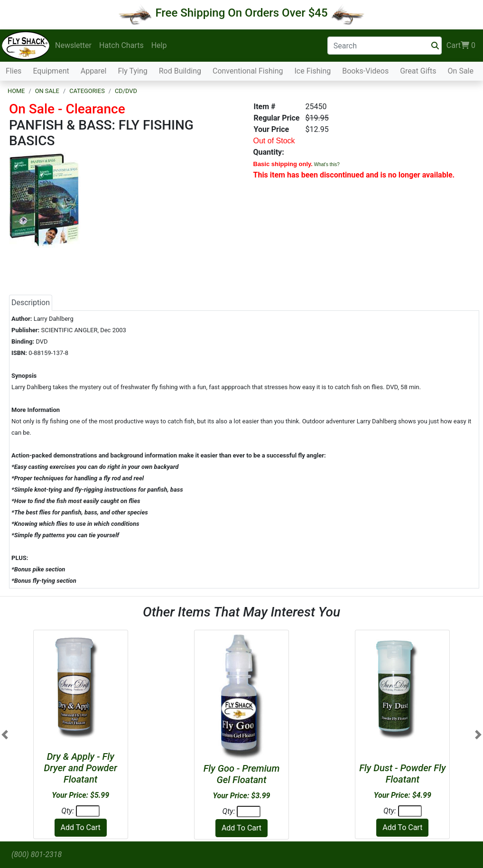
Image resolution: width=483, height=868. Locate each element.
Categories (87, 91)
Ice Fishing (313, 71)
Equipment (51, 71)
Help (159, 45)
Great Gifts (418, 71)
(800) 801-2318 (37, 854)
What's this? (327, 164)
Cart (461, 46)
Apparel (94, 71)
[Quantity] (88, 811)
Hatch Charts (121, 45)
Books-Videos (365, 71)
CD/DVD (126, 91)
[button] (5, 735)
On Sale (461, 71)
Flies (14, 71)
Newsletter (73, 45)
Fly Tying (132, 71)
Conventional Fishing (248, 71)
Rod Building (180, 71)
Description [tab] (31, 303)
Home (16, 91)
